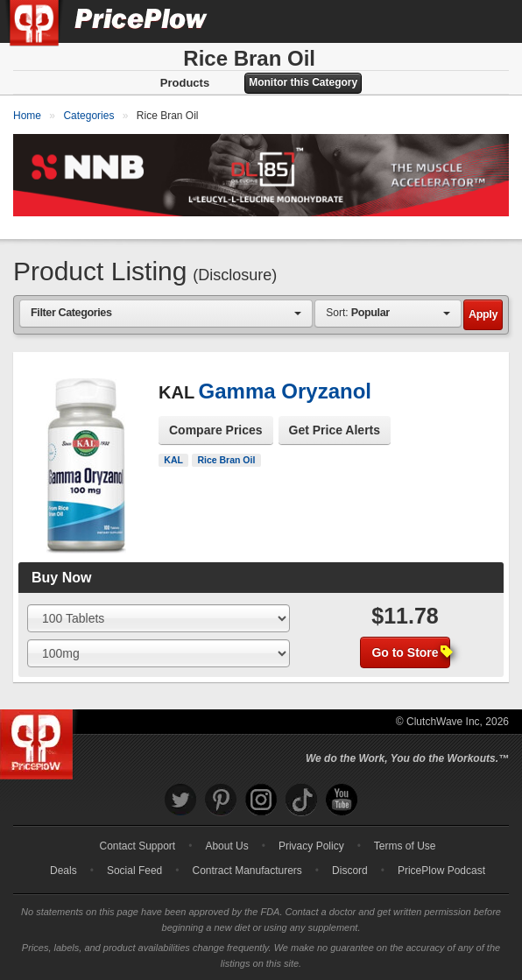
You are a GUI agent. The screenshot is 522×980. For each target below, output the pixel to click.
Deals (63, 871)
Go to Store (410, 652)
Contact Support (137, 846)
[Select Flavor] (159, 653)
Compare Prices (216, 430)
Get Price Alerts (335, 430)
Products (185, 83)
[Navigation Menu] (490, 21)
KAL (173, 460)
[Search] (450, 21)
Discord (350, 871)
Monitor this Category (303, 82)
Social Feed (134, 871)
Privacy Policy (311, 846)
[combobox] (166, 313)
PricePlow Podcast (441, 871)
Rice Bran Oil (226, 460)
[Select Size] (159, 618)
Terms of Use (405, 846)
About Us (226, 846)
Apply (483, 314)
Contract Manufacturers (247, 871)
